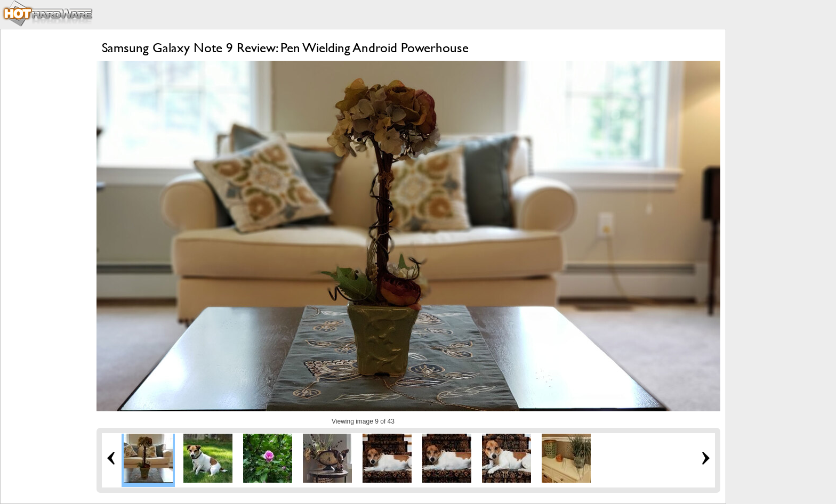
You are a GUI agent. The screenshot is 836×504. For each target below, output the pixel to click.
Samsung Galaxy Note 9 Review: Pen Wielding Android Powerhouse (285, 48)
